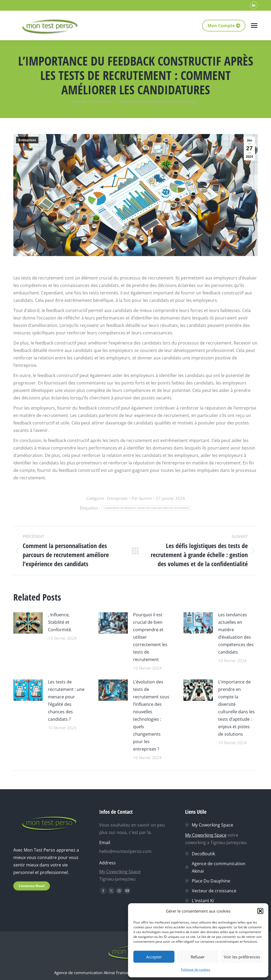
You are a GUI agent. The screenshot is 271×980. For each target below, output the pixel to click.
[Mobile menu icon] (254, 25)
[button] (260, 911)
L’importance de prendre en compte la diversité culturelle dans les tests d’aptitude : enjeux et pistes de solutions (236, 708)
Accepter (154, 957)
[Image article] (28, 622)
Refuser (198, 957)
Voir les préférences (242, 957)
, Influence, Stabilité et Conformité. (60, 622)
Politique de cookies (196, 969)
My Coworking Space (120, 872)
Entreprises (27, 140)
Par (142, 498)
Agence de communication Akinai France (92, 973)
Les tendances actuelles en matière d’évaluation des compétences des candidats (236, 633)
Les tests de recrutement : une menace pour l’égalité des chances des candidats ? (66, 700)
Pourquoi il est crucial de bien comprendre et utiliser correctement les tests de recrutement (150, 637)
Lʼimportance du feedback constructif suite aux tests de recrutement (146, 508)
